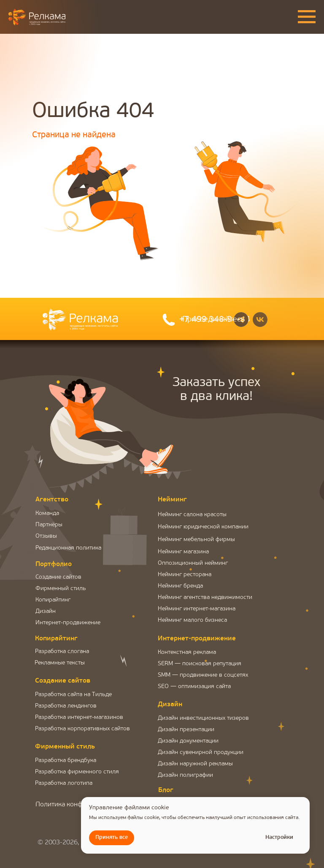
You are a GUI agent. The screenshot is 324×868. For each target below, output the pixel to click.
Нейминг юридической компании (203, 527)
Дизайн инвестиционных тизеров (203, 718)
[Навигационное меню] (307, 17)
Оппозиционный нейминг (193, 563)
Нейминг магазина (183, 552)
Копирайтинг (53, 600)
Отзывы (46, 536)
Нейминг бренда (180, 586)
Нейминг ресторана (185, 575)
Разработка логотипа (64, 783)
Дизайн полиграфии (185, 775)
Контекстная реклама (187, 652)
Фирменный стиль (61, 589)
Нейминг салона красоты (192, 515)
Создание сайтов (58, 577)
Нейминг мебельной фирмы (196, 540)
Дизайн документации (188, 741)
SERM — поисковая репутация (200, 664)
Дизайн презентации (186, 730)
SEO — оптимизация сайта (194, 687)
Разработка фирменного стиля (77, 772)
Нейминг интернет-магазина (197, 609)
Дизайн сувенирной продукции (201, 752)
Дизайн (46, 611)
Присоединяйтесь (214, 320)
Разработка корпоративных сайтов (82, 729)
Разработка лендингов (66, 706)
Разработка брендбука (66, 761)
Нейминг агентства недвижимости (205, 597)
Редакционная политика (68, 548)
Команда (47, 513)
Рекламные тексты (60, 663)
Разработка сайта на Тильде (73, 695)
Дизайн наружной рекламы (195, 764)
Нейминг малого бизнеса (192, 620)
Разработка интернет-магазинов (79, 717)
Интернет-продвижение (68, 623)
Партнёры (49, 525)
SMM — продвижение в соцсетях (203, 675)
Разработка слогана (62, 652)
